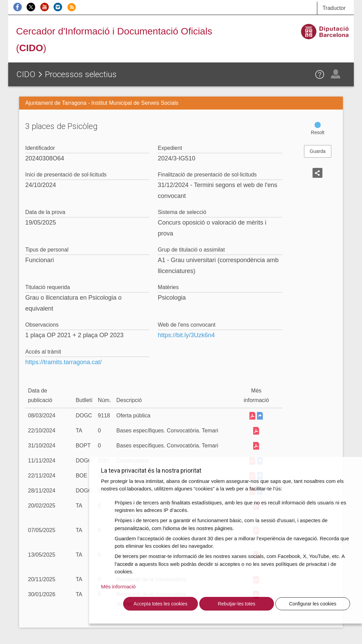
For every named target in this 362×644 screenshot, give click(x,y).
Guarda (318, 151)
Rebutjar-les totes (236, 604)
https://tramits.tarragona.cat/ (63, 362)
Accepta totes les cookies (160, 604)
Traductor (334, 8)
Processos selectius (81, 74)
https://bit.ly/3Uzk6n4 (186, 335)
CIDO (26, 74)
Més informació (118, 586)
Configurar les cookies (313, 604)
